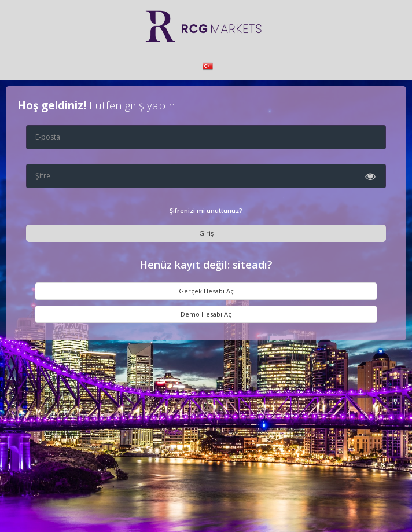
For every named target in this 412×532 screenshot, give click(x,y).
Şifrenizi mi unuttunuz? (206, 210)
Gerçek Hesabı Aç (206, 291)
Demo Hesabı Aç (206, 314)
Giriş (206, 233)
